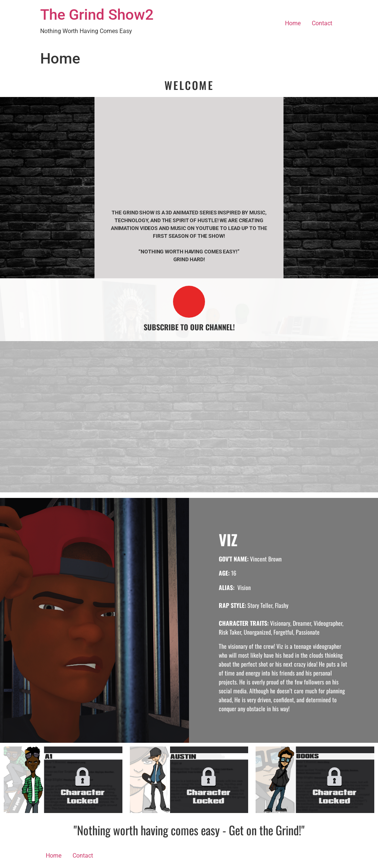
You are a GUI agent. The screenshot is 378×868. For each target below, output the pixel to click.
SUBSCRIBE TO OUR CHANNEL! (189, 327)
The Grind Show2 (97, 15)
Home (293, 23)
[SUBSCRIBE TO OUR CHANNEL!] (189, 302)
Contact (322, 23)
